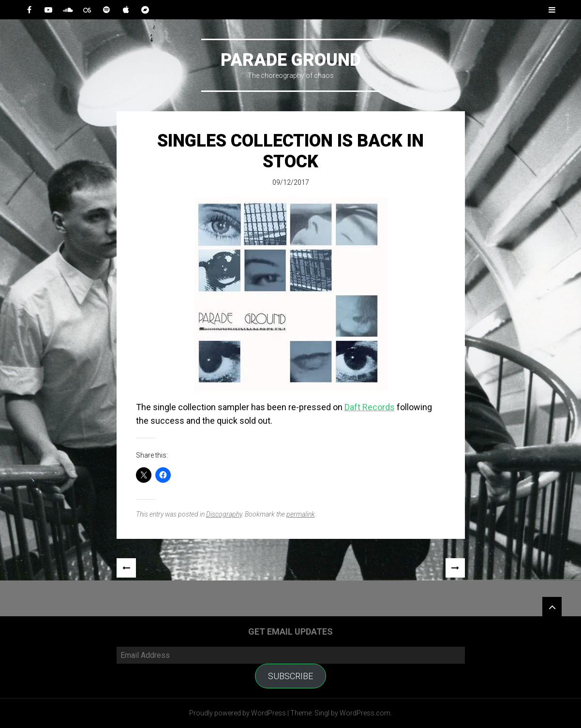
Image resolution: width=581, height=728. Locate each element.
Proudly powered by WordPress (238, 713)
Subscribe (290, 676)
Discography (224, 514)
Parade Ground (291, 60)
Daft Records (370, 407)
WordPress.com (365, 713)
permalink (301, 514)
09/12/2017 (291, 182)
